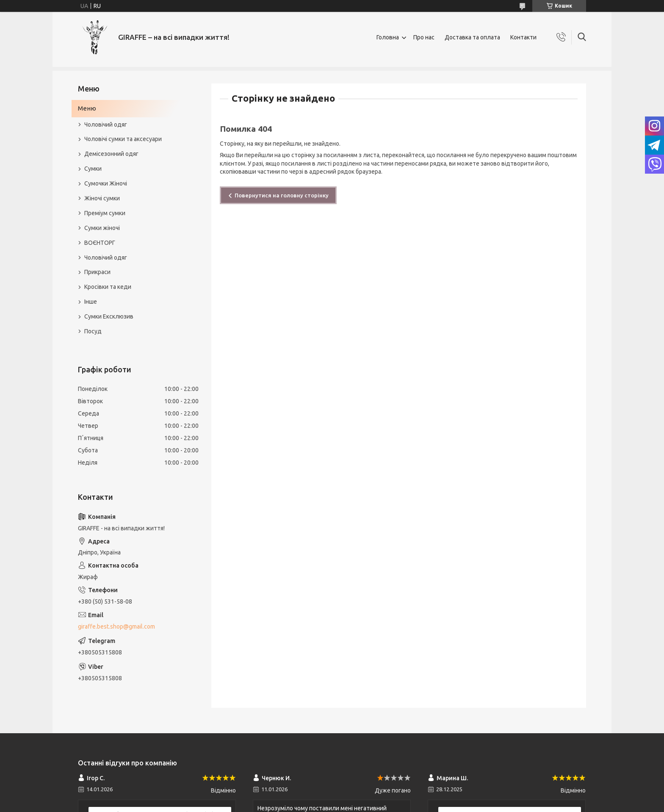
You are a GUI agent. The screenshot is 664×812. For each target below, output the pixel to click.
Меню (87, 108)
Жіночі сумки (102, 198)
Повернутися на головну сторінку (282, 195)
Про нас (424, 37)
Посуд (93, 331)
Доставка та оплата (472, 37)
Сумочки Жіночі (106, 183)
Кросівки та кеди (108, 287)
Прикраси (97, 272)
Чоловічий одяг (106, 125)
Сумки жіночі (102, 228)
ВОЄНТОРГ (100, 243)
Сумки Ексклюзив (109, 316)
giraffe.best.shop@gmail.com (116, 626)
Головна (388, 37)
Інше (91, 302)
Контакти (523, 37)
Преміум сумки (105, 213)
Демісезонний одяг (111, 154)
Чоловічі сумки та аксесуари (123, 139)
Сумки (93, 169)
